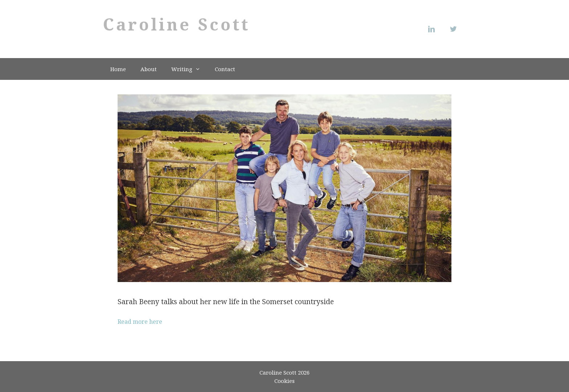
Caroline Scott (177, 24)
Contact (225, 69)
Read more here (140, 322)
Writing (189, 69)
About (149, 69)
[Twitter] (455, 29)
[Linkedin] (433, 29)
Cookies (284, 381)
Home (118, 69)
